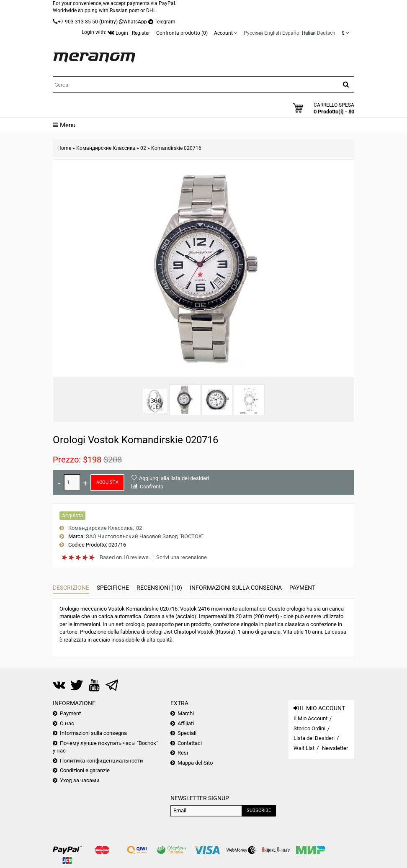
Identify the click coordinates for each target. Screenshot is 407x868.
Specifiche (113, 588)
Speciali (187, 733)
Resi (183, 753)
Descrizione (71, 588)
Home (64, 148)
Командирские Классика (106, 148)
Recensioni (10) (159, 588)
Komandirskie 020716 (176, 148)
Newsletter (335, 748)
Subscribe (259, 810)
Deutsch (326, 33)
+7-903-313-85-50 (78, 22)
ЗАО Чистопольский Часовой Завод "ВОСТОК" (145, 536)
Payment (302, 588)
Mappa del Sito (195, 763)
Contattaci (190, 743)
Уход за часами (80, 780)
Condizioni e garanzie (85, 770)
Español (291, 33)
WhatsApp (135, 22)
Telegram (165, 22)
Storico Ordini (309, 728)
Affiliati (186, 723)
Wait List (304, 748)
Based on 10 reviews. (125, 557)
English (273, 33)
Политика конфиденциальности (102, 761)
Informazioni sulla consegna (236, 588)
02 (143, 148)
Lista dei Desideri (314, 738)
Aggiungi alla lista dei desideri (174, 478)
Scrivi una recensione (182, 557)
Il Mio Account (310, 718)
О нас (67, 723)
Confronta (152, 487)
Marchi (186, 713)
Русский (253, 33)
